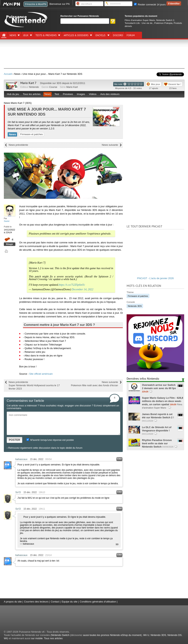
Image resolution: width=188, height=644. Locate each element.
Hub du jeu (13, 94)
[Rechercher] (85, 21)
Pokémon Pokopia (163, 23)
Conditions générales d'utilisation (98, 602)
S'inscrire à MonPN (36, 4)
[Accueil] (4, 35)
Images (81, 94)
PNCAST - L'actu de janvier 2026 (155, 278)
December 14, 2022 (82, 289)
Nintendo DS (175, 635)
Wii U (146, 635)
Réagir (10, 244)
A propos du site (13, 602)
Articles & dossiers (76, 35)
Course (53, 87)
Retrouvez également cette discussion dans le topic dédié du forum (45, 448)
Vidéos (93, 94)
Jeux (26, 35)
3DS (59, 83)
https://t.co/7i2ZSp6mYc (72, 285)
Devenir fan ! (175, 84)
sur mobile (37, 638)
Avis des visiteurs (110, 94)
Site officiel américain (41, 374)
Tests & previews (46, 35)
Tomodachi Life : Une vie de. (139, 23)
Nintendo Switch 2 (165, 20)
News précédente (18, 145)
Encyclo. (101, 35)
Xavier (7, 221)
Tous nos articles (53, 638)
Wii (6, 638)
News (13, 35)
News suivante (110, 145)
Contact (55, 602)
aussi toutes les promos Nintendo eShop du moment (112, 635)
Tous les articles (32, 94)
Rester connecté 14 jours (150, 5)
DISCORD (118, 35)
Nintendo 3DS (135, 306)
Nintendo (34, 87)
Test (57, 94)
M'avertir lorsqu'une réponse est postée (50, 440)
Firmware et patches (31, 134)
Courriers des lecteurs (36, 602)
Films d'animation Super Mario (140, 20)
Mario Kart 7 (28, 83)
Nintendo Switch (60, 635)
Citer (119, 459)
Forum (131, 35)
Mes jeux (155, 84)
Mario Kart (72, 87)
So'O (18, 492)
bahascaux (21, 459)
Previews (68, 94)
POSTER (14, 440)
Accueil (8, 74)
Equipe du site (69, 602)
